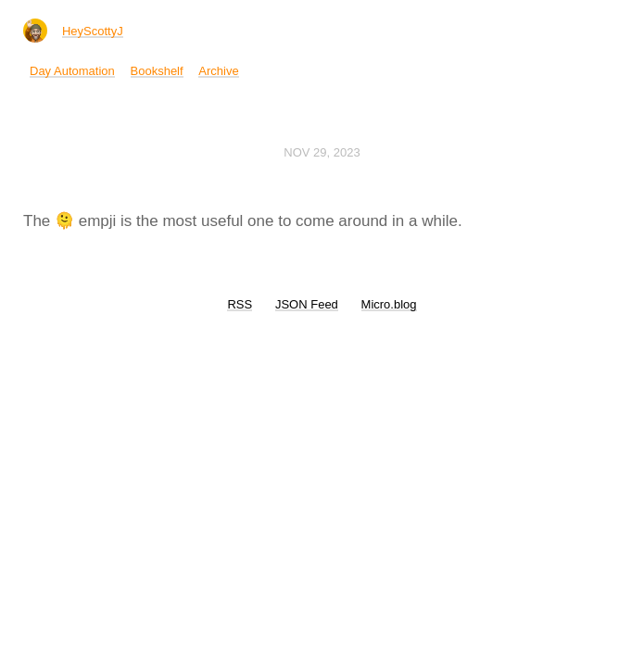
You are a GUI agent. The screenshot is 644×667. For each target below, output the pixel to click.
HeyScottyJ (93, 31)
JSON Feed (307, 304)
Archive (218, 71)
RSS (240, 304)
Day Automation (72, 71)
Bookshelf (157, 71)
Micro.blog (389, 304)
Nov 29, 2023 (322, 152)
